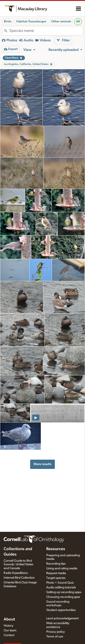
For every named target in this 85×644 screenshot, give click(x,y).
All (78, 21)
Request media (56, 573)
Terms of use (55, 637)
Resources (56, 549)
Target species (56, 578)
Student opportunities (61, 610)
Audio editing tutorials (61, 587)
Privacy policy (56, 632)
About (9, 619)
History (8, 626)
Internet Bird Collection (19, 578)
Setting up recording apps (64, 592)
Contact (9, 635)
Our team (10, 630)
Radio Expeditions (16, 573)
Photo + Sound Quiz (60, 583)
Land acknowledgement (62, 618)
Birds (8, 21)
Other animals (61, 21)
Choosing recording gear (63, 597)
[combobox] (46, 31)
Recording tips (56, 564)
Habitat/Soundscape (31, 21)
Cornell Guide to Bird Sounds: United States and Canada (18, 565)
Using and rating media (62, 568)
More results (42, 464)
